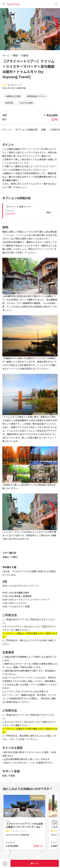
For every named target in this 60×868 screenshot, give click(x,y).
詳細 (50, 212)
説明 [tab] (43, 130)
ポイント (7, 130)
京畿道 (25, 55)
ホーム (6, 55)
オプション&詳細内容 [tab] (26, 130)
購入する (35, 863)
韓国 (15, 55)
